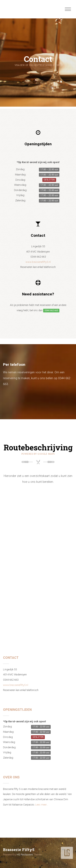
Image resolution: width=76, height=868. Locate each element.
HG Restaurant (25, 855)
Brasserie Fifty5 (19, 849)
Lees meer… (42, 805)
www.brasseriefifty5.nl (38, 262)
